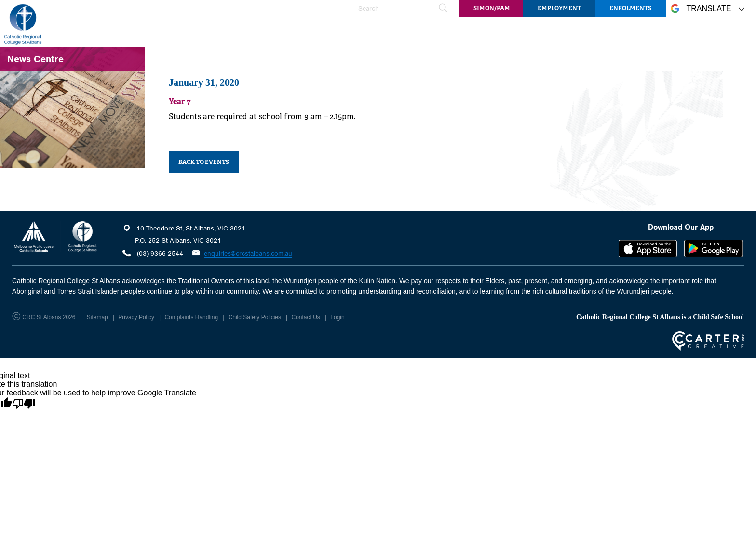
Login (337, 317)
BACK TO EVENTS (204, 162)
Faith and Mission (321, 31)
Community (657, 31)
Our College (247, 31)
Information (530, 31)
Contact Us (305, 317)
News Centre (594, 31)
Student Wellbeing (457, 31)
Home (195, 31)
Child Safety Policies (255, 317)
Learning (388, 31)
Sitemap (97, 317)
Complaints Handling (191, 317)
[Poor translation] (24, 404)
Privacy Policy (136, 317)
